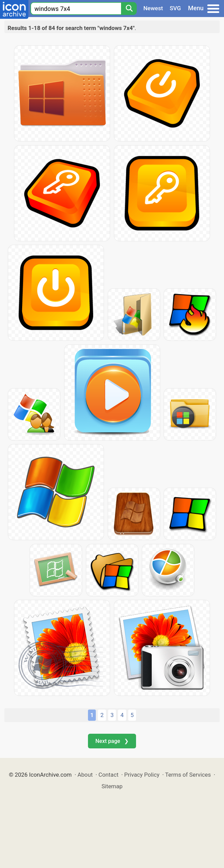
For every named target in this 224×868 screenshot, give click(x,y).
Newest (153, 8)
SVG (175, 8)
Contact (109, 775)
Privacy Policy (142, 775)
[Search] (129, 9)
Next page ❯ (112, 741)
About (85, 775)
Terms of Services (188, 775)
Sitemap (112, 786)
